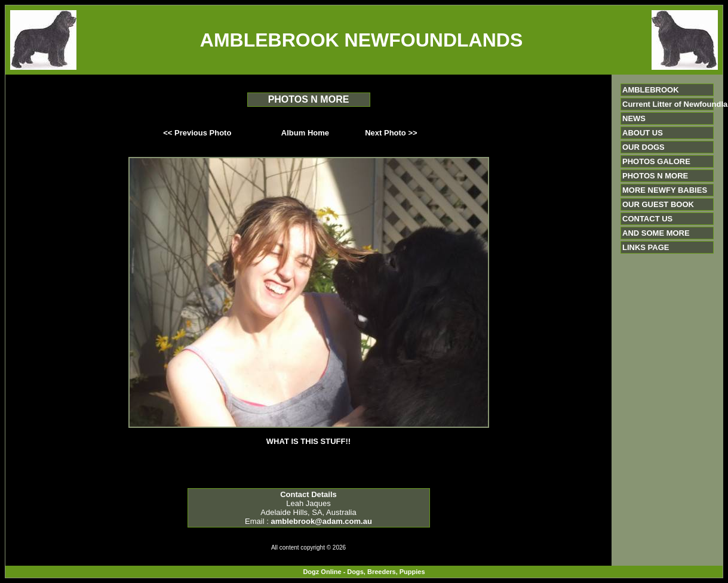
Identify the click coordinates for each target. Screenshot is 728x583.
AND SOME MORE (656, 233)
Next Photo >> (391, 133)
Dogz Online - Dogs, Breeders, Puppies (364, 572)
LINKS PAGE (646, 247)
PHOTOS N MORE (655, 176)
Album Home (305, 133)
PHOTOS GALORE (656, 161)
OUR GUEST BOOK (658, 204)
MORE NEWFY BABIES (665, 190)
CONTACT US (647, 219)
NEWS (634, 118)
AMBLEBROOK (651, 90)
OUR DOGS (643, 147)
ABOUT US (643, 133)
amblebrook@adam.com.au (321, 521)
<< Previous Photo (197, 133)
